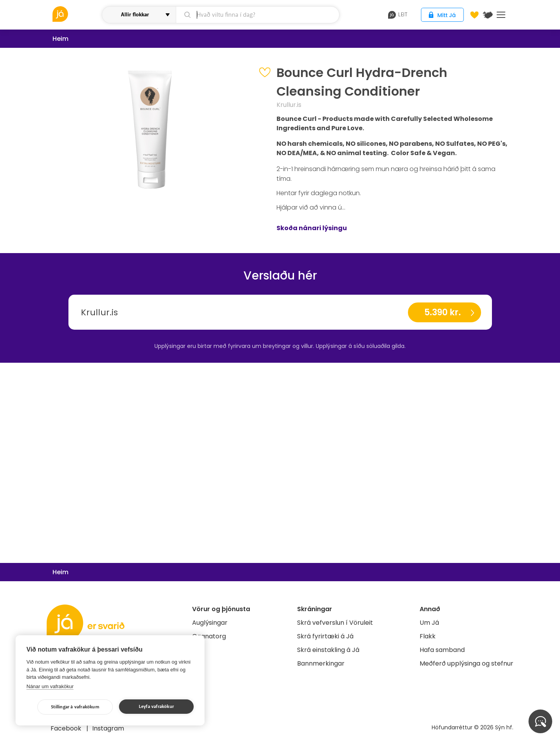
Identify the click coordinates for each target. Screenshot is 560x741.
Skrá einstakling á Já (328, 650)
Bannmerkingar (321, 663)
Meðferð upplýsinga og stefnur (466, 663)
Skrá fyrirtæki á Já (325, 636)
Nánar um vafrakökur (50, 686)
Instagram (108, 728)
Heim (60, 39)
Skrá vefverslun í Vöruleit (335, 623)
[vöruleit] (76, 14)
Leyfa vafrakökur (156, 707)
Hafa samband (442, 650)
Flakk (428, 636)
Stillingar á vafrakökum (75, 707)
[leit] (258, 15)
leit (398, 15)
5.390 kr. (443, 312)
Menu (501, 15)
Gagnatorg (209, 636)
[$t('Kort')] (488, 15)
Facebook (67, 728)
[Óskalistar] (474, 15)
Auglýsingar (210, 623)
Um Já (429, 623)
